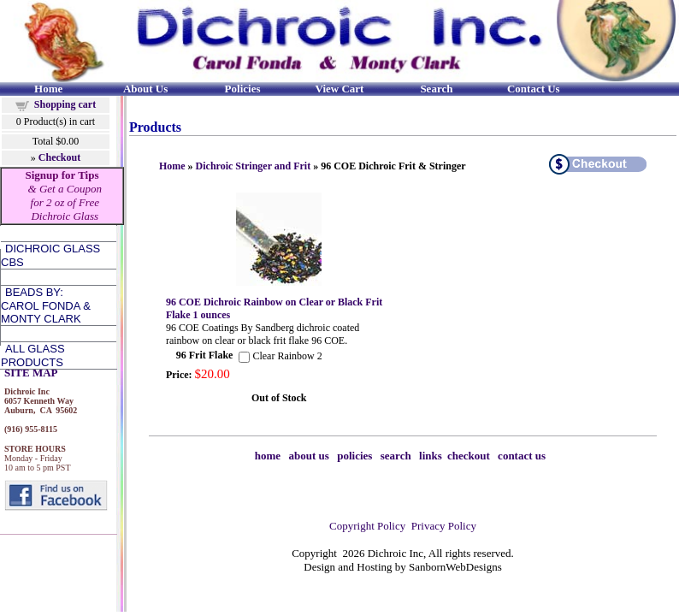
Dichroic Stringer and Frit (254, 166)
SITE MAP (31, 373)
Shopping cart (65, 104)
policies (354, 456)
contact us (522, 456)
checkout (469, 456)
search (396, 456)
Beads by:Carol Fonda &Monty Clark (46, 305)
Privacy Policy (444, 526)
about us (309, 456)
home (268, 456)
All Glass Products (33, 355)
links (431, 456)
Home (172, 166)
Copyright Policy (367, 526)
